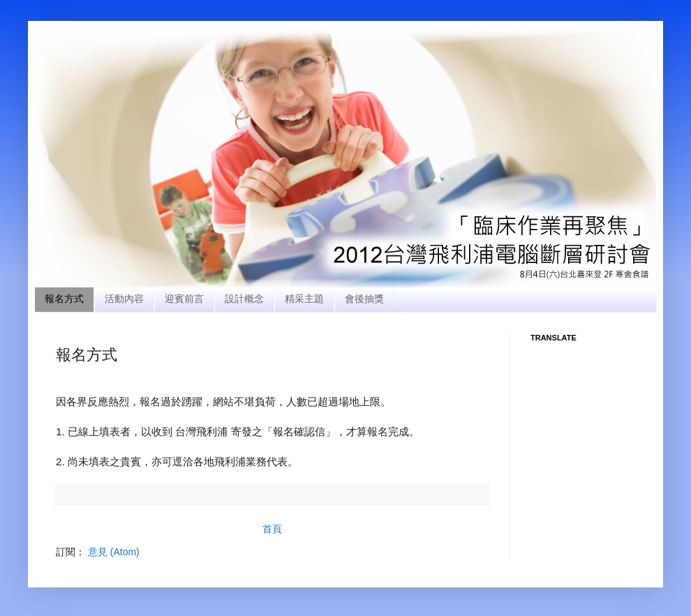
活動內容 (124, 299)
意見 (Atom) (114, 552)
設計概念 (244, 299)
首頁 (272, 529)
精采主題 (304, 299)
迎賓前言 (184, 299)
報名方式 (64, 299)
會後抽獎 (364, 299)
